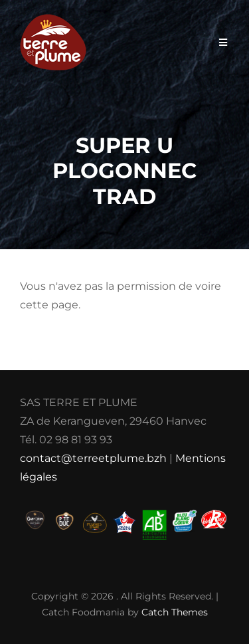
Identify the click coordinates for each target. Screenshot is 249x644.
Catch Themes (175, 612)
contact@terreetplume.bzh (93, 458)
